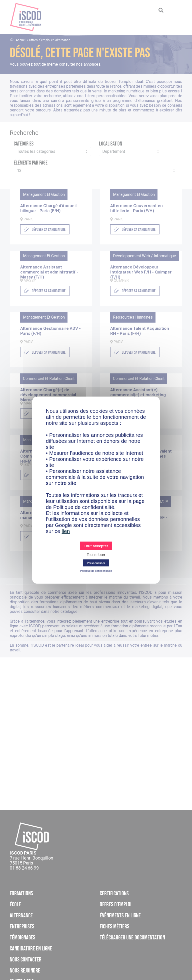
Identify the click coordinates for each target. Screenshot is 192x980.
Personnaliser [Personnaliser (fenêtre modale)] (96, 563)
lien (66, 531)
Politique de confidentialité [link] (96, 571)
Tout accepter (96, 546)
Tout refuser (96, 554)
